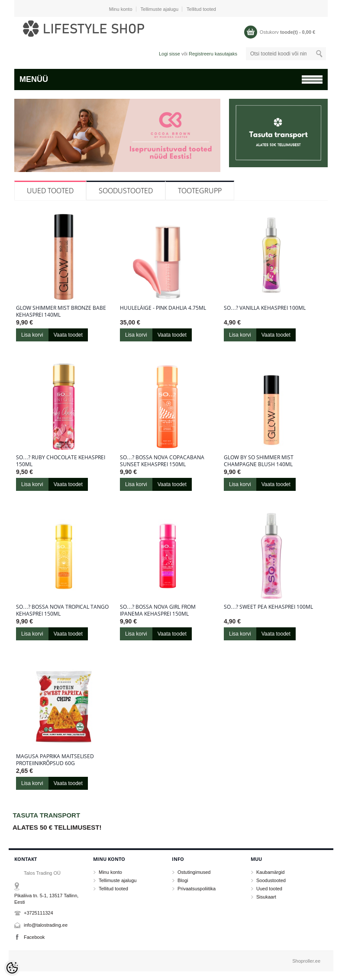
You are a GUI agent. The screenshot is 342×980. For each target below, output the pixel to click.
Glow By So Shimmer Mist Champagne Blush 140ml (259, 461)
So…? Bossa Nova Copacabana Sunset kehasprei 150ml (162, 461)
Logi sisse (169, 54)
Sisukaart (266, 897)
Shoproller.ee (306, 961)
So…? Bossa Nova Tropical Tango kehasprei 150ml (62, 610)
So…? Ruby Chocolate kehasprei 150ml (61, 461)
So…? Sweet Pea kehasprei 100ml (268, 607)
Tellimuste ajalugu (160, 9)
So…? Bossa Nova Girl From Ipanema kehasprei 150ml (158, 610)
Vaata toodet (68, 335)
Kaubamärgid (270, 872)
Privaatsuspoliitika (197, 889)
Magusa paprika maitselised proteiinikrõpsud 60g (55, 760)
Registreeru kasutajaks (213, 54)
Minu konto (121, 9)
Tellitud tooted (201, 9)
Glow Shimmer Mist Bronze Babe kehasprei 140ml (61, 312)
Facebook (34, 937)
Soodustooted (126, 191)
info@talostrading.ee (46, 925)
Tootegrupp (200, 191)
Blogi (183, 880)
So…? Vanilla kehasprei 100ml (265, 308)
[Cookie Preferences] (12, 968)
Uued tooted (50, 191)
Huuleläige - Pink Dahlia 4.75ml (163, 308)
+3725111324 (39, 913)
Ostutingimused (194, 872)
